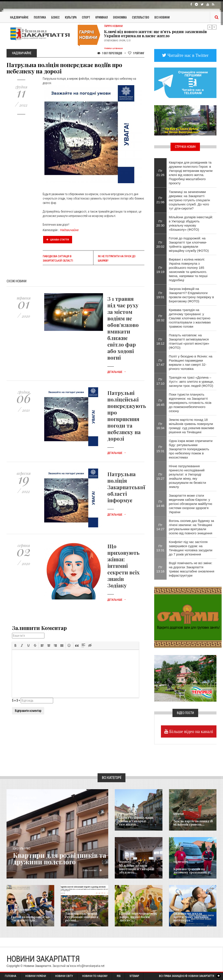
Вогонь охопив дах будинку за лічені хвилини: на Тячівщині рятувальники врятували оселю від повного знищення (191, 527)
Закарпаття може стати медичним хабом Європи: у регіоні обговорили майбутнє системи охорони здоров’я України (191, 504)
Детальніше (117, 372)
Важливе (69, 910)
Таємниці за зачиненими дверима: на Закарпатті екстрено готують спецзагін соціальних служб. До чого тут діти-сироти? (189, 200)
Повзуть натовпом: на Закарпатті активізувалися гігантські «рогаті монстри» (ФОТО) (189, 341)
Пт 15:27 (160, 476)
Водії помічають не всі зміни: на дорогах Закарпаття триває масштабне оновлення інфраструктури (192, 569)
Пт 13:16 (160, 569)
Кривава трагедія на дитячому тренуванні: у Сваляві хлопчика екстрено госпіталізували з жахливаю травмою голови (190, 318)
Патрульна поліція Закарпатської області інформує (126, 487)
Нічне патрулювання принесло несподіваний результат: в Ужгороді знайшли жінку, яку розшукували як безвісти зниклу (187, 476)
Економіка (120, 17)
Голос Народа (126, 814)
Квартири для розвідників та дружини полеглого (57, 858)
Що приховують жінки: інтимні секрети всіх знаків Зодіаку (123, 566)
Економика (125, 862)
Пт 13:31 (160, 548)
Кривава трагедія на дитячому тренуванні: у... (193, 871)
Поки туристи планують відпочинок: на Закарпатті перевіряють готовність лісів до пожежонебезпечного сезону (190, 403)
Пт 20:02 (160, 244)
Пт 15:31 (160, 449)
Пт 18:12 (160, 341)
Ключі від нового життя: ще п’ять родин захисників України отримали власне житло (155, 34)
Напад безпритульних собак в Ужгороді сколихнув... (136, 821)
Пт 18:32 (160, 318)
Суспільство (141, 17)
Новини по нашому (21, 910)
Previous (210, 27)
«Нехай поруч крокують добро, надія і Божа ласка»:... (138, 917)
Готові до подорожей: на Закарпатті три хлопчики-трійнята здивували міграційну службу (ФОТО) (189, 244)
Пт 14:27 (160, 527)
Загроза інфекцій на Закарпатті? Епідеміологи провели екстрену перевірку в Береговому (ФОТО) (191, 295)
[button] (15, 645)
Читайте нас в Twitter (188, 55)
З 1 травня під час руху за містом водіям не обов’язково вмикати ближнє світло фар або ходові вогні (123, 328)
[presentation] (15, 645)
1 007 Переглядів (110, 53)
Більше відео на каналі (191, 731)
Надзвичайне (19, 17)
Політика (40, 17)
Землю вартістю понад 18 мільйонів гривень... (193, 823)
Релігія (123, 910)
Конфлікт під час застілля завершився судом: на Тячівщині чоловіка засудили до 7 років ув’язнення (191, 548)
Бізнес (55, 17)
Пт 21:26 (160, 173)
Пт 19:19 (160, 270)
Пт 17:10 (160, 381)
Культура (71, 17)
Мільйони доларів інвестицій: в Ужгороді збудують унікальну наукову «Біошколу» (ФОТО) (191, 223)
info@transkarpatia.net (91, 966)
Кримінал (102, 17)
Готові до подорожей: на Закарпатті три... (30, 919)
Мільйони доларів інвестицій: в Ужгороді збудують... (137, 869)
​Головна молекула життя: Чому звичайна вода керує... (193, 917)
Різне (176, 910)
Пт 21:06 (160, 200)
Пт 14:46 (160, 504)
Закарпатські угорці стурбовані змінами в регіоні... (81, 917)
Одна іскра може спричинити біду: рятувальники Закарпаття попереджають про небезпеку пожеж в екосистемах (191, 449)
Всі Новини (162, 17)
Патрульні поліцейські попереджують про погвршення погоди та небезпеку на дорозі (127, 416)
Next (214, 27)
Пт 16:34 (160, 426)
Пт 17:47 (160, 362)
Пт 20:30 (160, 223)
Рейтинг (136, 53)
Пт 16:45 (160, 403)
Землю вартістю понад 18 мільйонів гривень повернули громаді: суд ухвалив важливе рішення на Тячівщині (192, 426)
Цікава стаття (58, 240)
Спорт (86, 17)
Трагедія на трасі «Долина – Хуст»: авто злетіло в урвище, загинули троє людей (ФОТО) (191, 382)
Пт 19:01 (160, 295)
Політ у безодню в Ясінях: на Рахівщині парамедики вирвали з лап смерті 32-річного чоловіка (191, 362)
